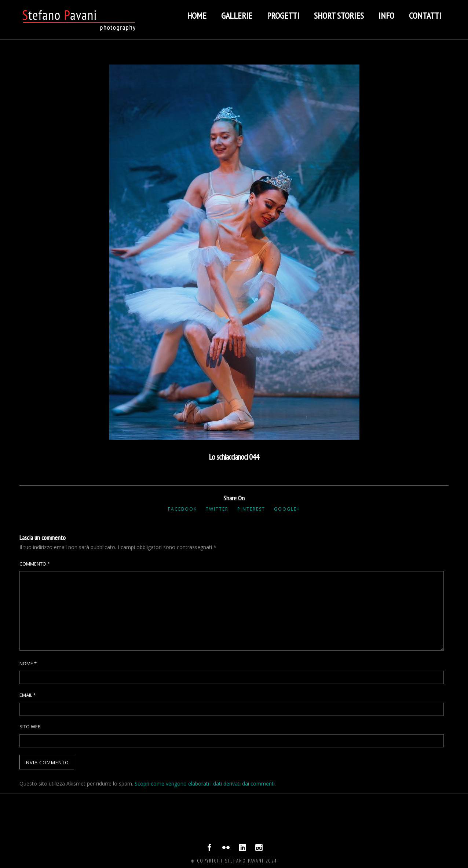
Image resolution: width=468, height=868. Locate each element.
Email (28, 695)
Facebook (182, 509)
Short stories (339, 16)
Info (386, 16)
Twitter (217, 509)
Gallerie (237, 16)
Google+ (287, 509)
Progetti (283, 16)
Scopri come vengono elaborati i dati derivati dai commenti (205, 784)
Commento (35, 564)
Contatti (425, 16)
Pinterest (251, 509)
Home (197, 16)
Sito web (30, 727)
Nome (28, 663)
